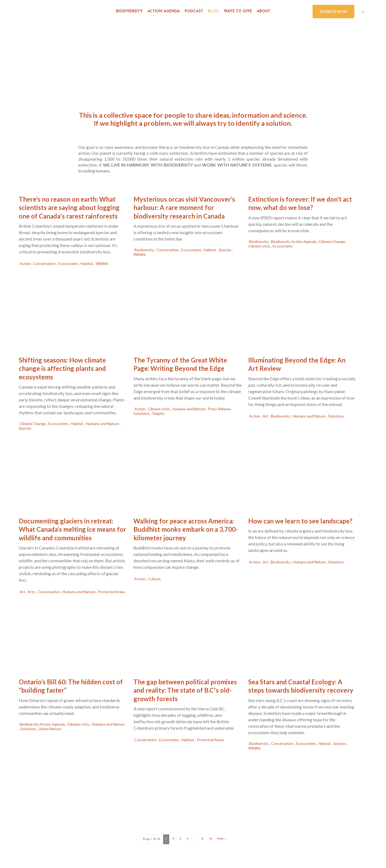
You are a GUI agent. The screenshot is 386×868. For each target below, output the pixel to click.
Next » (222, 839)
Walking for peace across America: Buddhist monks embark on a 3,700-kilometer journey (186, 529)
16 (210, 839)
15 (202, 839)
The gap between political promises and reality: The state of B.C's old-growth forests (185, 690)
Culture (154, 579)
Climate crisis (260, 246)
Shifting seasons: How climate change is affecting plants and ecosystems (62, 368)
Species (227, 250)
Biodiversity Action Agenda (295, 241)
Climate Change (333, 241)
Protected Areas (211, 740)
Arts (32, 591)
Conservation (45, 263)
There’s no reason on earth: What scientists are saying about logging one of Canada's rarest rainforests (69, 207)
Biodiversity (145, 250)
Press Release (221, 409)
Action (26, 263)
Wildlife (103, 263)
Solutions (142, 413)
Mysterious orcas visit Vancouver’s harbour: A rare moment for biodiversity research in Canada (184, 207)
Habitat (88, 263)
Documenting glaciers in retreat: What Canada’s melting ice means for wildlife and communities (72, 529)
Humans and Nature (104, 424)
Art (266, 416)
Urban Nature (50, 729)
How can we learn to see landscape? (300, 521)
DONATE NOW (333, 11)
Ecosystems (69, 263)
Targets (158, 413)
